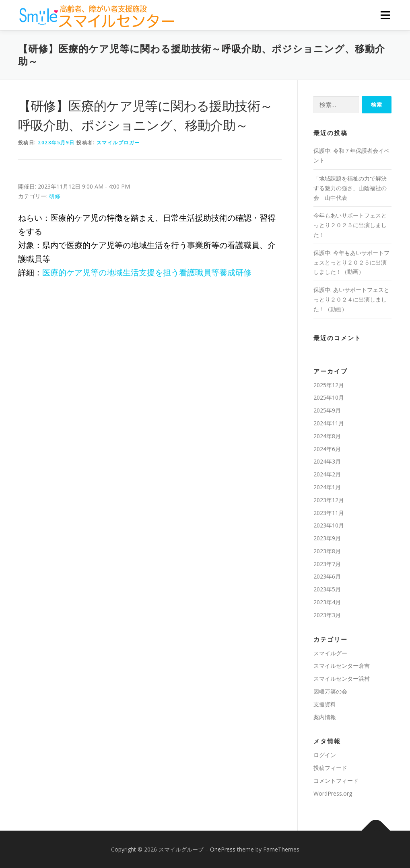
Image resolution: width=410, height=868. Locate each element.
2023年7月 (327, 564)
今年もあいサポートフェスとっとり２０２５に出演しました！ (350, 225)
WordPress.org (333, 793)
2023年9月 (327, 538)
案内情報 (325, 717)
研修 (55, 196)
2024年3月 (327, 461)
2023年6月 (327, 576)
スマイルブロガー (118, 143)
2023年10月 (329, 525)
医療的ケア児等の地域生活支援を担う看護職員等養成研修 (147, 272)
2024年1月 (327, 487)
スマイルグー (330, 653)
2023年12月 (329, 500)
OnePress (223, 849)
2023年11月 (329, 513)
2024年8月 (327, 436)
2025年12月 (329, 385)
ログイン (325, 755)
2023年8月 (327, 551)
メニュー (385, 15)
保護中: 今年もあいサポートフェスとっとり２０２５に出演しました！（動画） (351, 262)
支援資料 (325, 704)
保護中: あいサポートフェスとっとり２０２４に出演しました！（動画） (351, 299)
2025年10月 (329, 397)
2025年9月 (327, 410)
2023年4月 (327, 602)
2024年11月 (329, 423)
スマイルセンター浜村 (342, 678)
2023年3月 (327, 615)
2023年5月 (327, 589)
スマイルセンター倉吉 (342, 666)
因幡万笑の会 (330, 691)
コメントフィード (336, 781)
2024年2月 (327, 474)
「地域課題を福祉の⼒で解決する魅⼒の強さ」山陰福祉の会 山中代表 (350, 188)
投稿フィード (330, 768)
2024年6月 (327, 449)
